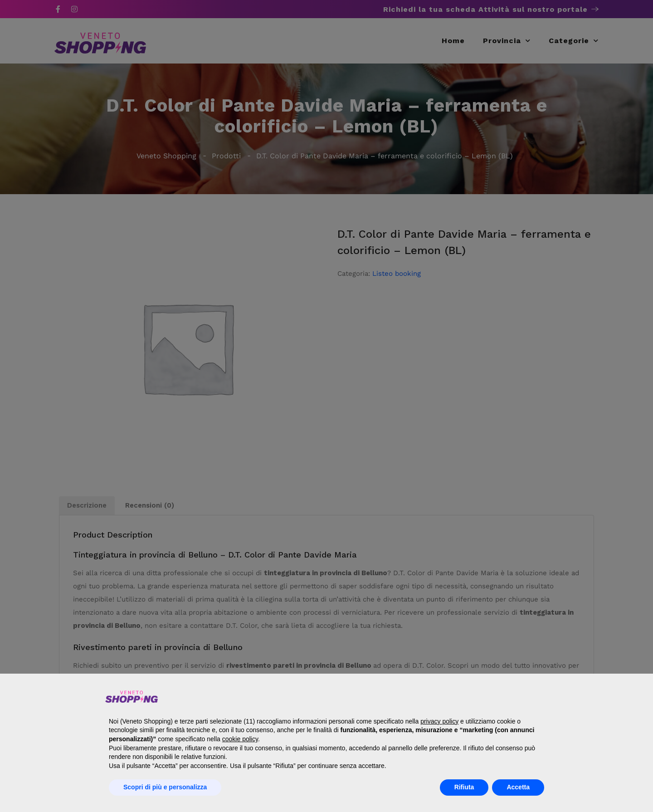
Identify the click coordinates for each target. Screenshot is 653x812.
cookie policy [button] (240, 739)
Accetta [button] (518, 787)
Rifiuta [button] (464, 787)
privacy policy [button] (439, 721)
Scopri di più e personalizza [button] (165, 787)
